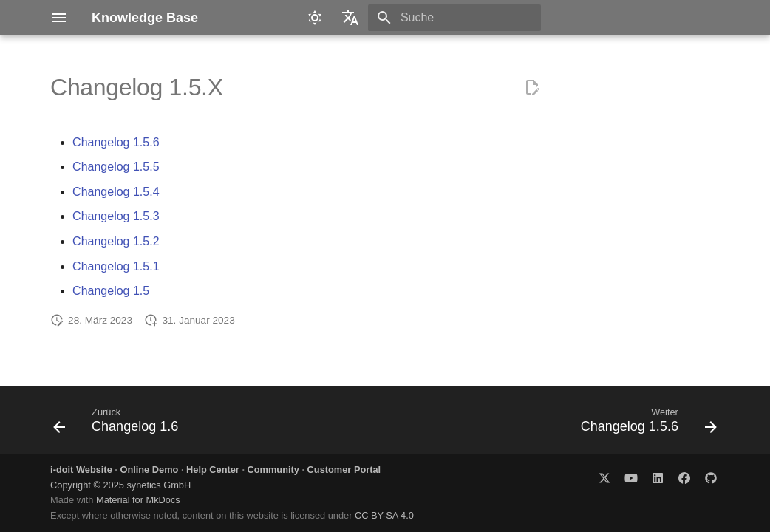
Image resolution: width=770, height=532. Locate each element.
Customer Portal (344, 470)
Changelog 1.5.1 (116, 266)
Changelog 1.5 (111, 291)
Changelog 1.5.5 (116, 167)
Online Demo (149, 470)
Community (273, 470)
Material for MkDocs (138, 500)
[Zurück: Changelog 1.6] (119, 424)
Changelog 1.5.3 (116, 216)
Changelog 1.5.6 (116, 142)
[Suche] (454, 18)
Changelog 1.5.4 (116, 192)
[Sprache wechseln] (350, 18)
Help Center (213, 470)
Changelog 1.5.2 (116, 241)
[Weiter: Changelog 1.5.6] (645, 424)
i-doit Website (81, 470)
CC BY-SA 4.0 (384, 515)
